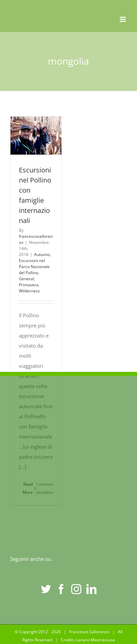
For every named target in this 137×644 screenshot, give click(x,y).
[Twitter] (46, 589)
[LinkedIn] (91, 589)
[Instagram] (76, 589)
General (26, 279)
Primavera (29, 285)
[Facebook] (61, 589)
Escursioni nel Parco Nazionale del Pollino (34, 267)
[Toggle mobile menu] (123, 19)
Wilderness (29, 291)
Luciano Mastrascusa (95, 640)
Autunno (42, 254)
